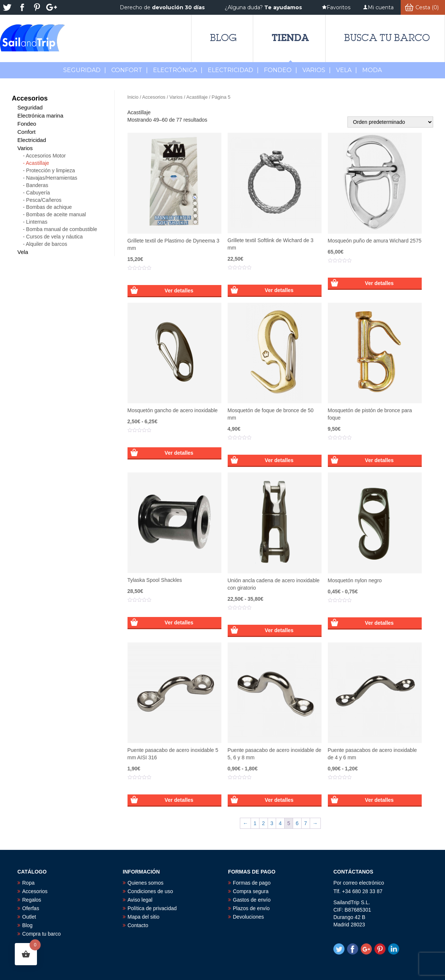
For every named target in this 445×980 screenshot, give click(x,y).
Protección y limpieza (51, 170)
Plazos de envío (251, 908)
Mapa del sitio (143, 917)
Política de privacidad (152, 908)
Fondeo (281, 70)
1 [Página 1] (255, 823)
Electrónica (178, 70)
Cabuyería (38, 193)
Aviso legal (140, 900)
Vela (347, 70)
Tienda (290, 38)
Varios (317, 70)
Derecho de (162, 7)
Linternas (37, 222)
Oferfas (31, 908)
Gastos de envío (252, 900)
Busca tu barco (387, 38)
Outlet (29, 917)
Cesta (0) (427, 7)
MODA (372, 70)
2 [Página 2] (264, 823)
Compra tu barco (41, 934)
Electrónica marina (40, 116)
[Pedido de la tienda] (390, 122)
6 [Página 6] (297, 823)
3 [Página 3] (272, 823)
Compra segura (251, 891)
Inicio (133, 97)
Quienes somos (145, 883)
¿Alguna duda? (263, 7)
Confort (130, 70)
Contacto (138, 925)
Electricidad (233, 70)
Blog (223, 38)
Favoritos (339, 7)
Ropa (28, 883)
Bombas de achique (49, 207)
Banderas (37, 185)
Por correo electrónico (359, 883)
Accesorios (154, 97)
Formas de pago (252, 883)
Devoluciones (248, 917)
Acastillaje (197, 97)
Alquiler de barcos (47, 244)
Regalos (32, 900)
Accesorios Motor (46, 156)
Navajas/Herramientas (52, 178)
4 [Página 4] (280, 823)
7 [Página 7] (306, 823)
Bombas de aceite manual (56, 214)
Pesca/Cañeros (44, 200)
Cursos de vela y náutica (55, 237)
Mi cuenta (381, 7)
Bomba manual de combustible (62, 229)
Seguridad (85, 70)
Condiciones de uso (150, 891)
